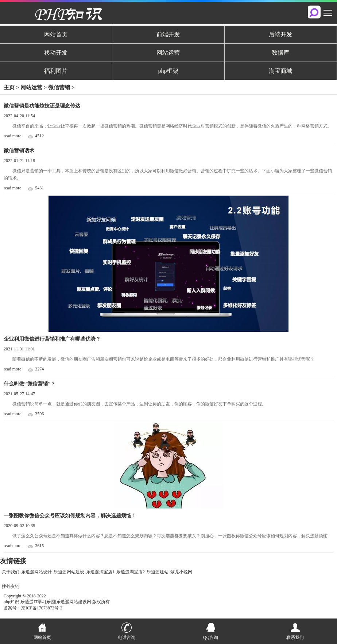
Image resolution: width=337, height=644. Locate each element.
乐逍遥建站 (158, 572)
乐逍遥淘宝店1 (100, 572)
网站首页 (56, 34)
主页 (9, 87)
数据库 (280, 53)
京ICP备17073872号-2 (42, 608)
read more (12, 136)
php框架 (168, 71)
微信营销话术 (19, 151)
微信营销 (60, 87)
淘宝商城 (280, 71)
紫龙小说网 (181, 572)
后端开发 (280, 34)
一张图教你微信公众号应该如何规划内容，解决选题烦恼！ (70, 516)
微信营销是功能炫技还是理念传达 (42, 106)
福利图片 (56, 71)
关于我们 (11, 572)
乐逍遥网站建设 (69, 572)
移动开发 (56, 53)
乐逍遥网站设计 (36, 572)
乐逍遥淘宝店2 (131, 572)
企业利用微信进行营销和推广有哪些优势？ (52, 339)
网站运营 (168, 53)
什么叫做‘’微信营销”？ (30, 384)
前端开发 (168, 34)
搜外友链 (11, 586)
